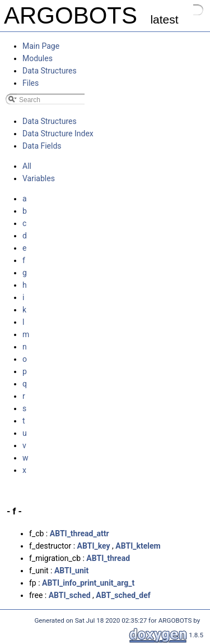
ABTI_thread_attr (80, 533)
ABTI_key (94, 546)
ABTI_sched (70, 595)
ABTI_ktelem (138, 546)
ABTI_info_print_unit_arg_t (88, 583)
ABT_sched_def (123, 595)
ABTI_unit (71, 571)
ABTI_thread (108, 558)
